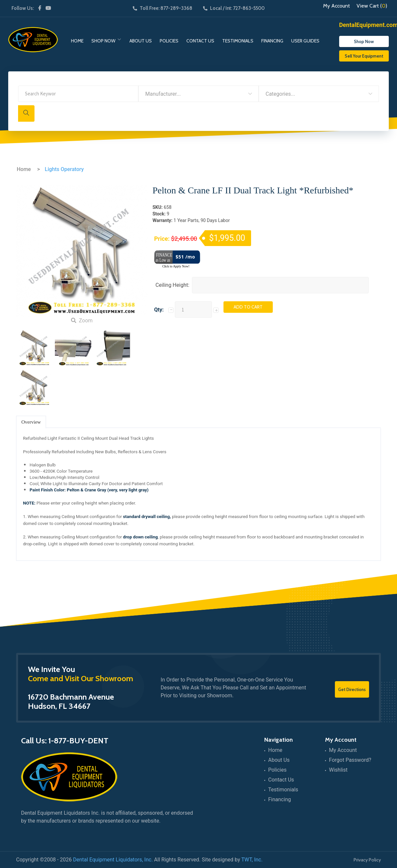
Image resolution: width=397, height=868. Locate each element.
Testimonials (238, 41)
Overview (31, 422)
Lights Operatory (64, 169)
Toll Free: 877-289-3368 (163, 8)
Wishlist (338, 770)
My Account (337, 6)
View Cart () (372, 6)
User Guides (305, 41)
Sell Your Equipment (364, 56)
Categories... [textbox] (280, 94)
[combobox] (198, 94)
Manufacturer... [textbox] (163, 94)
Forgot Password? (350, 760)
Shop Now (103, 41)
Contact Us (200, 41)
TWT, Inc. (252, 860)
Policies (169, 41)
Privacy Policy (367, 860)
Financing (272, 41)
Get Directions (352, 689)
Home (77, 41)
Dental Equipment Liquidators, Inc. (113, 860)
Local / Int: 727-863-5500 (234, 8)
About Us (141, 41)
